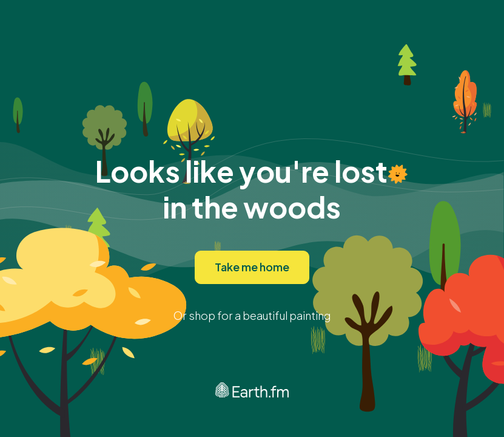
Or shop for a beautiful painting (252, 315)
